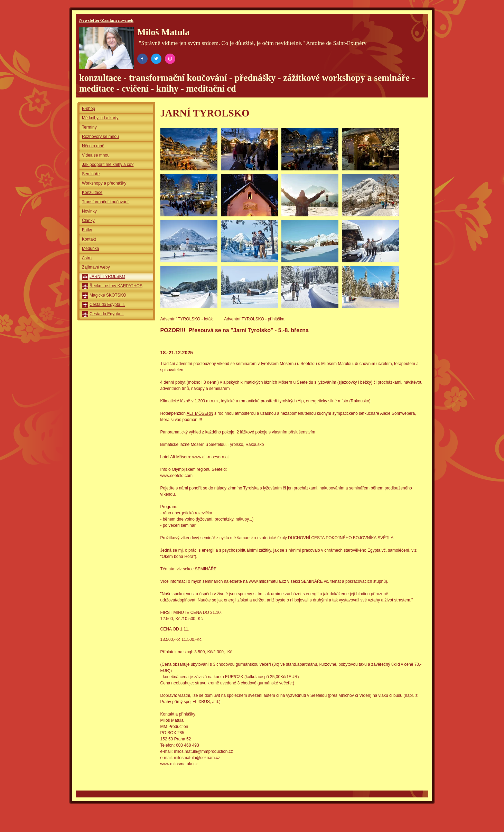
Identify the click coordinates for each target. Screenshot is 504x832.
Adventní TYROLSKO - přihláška (254, 319)
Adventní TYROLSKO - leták (187, 319)
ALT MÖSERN (200, 413)
